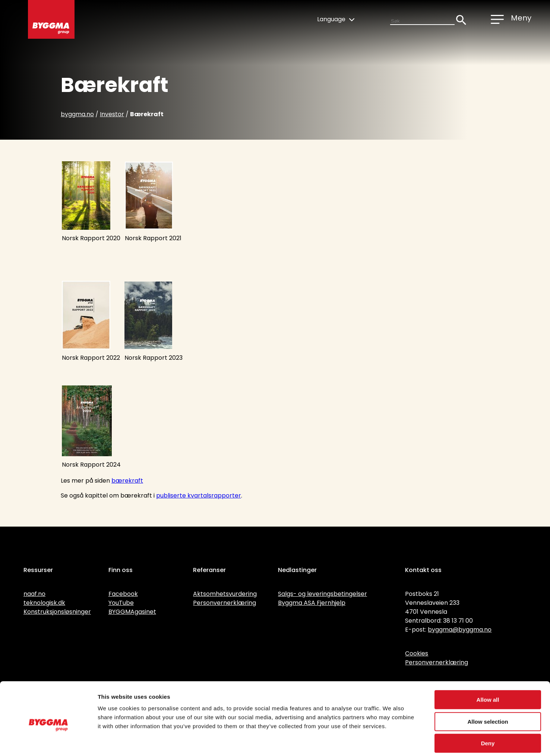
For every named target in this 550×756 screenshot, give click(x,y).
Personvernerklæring (225, 603)
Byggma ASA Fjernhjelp (312, 603)
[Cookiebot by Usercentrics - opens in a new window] (48, 741)
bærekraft (127, 481)
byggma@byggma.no (460, 630)
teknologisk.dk (44, 603)
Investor (112, 114)
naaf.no (34, 594)
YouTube (121, 603)
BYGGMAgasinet (132, 612)
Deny (488, 709)
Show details (391, 741)
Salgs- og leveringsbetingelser (323, 594)
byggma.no (77, 114)
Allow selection (488, 687)
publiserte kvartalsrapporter (199, 495)
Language (336, 19)
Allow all (488, 665)
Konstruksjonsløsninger (57, 612)
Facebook (123, 594)
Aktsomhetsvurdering (225, 594)
